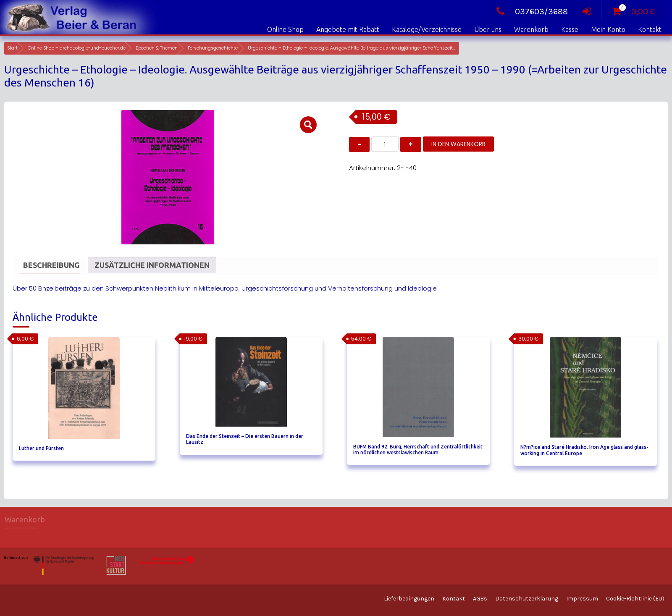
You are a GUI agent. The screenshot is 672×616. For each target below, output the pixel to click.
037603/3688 (530, 12)
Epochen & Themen (157, 48)
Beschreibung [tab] (51, 265)
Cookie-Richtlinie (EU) (635, 599)
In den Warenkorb (458, 144)
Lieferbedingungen (409, 599)
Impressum (582, 599)
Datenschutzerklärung (527, 599)
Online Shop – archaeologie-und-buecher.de (77, 48)
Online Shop (285, 29)
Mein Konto (608, 29)
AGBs (480, 599)
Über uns (488, 29)
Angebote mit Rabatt (348, 29)
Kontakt (650, 29)
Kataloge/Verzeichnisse (427, 29)
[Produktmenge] (385, 144)
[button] (308, 125)
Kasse (570, 29)
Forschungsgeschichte (213, 48)
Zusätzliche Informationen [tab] (152, 265)
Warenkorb (531, 29)
